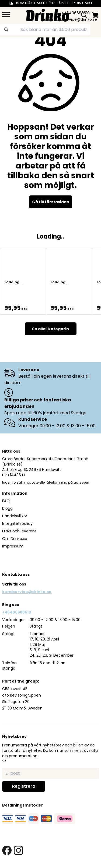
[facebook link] (7, 850)
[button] (4, 760)
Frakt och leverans (19, 531)
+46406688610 (17, 612)
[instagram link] (18, 850)
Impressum (13, 546)
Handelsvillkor (15, 516)
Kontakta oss (16, 574)
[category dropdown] (6, 15)
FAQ (6, 501)
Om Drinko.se (15, 539)
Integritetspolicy (17, 523)
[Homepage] (48, 14)
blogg (7, 508)
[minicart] (95, 15)
